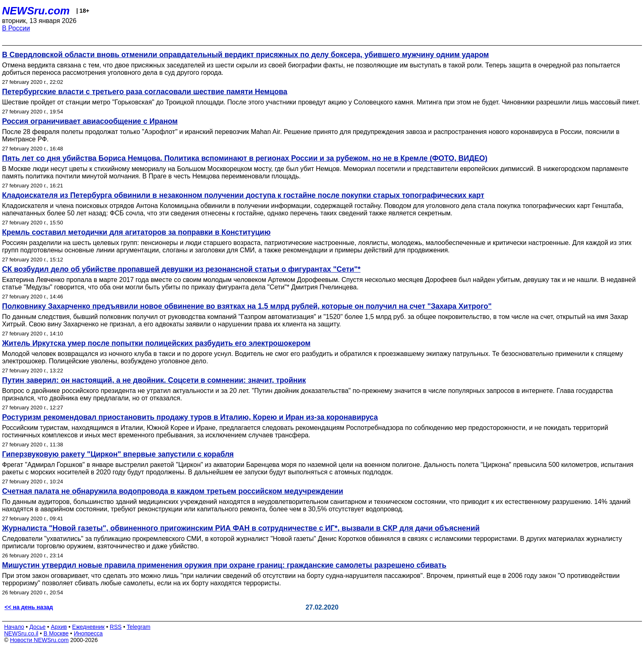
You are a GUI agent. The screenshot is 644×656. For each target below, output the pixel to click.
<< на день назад (29, 607)
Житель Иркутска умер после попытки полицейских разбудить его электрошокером (156, 343)
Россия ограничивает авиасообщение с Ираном (90, 121)
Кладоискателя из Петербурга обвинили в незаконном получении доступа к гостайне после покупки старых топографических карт (243, 195)
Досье (37, 627)
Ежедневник (89, 627)
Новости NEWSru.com (39, 640)
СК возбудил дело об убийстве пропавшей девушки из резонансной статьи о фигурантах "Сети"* (181, 269)
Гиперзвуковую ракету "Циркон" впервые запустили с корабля (118, 454)
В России (16, 28)
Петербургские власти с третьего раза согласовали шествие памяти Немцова (145, 92)
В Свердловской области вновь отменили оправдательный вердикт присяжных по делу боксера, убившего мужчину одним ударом (245, 55)
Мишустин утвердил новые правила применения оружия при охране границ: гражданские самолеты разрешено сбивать (224, 565)
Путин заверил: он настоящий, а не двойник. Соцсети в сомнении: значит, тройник (154, 380)
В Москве (56, 633)
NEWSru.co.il (21, 633)
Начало (14, 627)
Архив (59, 627)
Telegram (139, 627)
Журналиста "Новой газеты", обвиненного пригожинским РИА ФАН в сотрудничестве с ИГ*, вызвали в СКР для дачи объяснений (241, 528)
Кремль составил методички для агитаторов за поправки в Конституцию (136, 232)
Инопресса (89, 633)
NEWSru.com (36, 11)
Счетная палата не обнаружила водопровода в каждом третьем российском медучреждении (172, 491)
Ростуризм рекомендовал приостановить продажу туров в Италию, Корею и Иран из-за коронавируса (190, 417)
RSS (116, 627)
